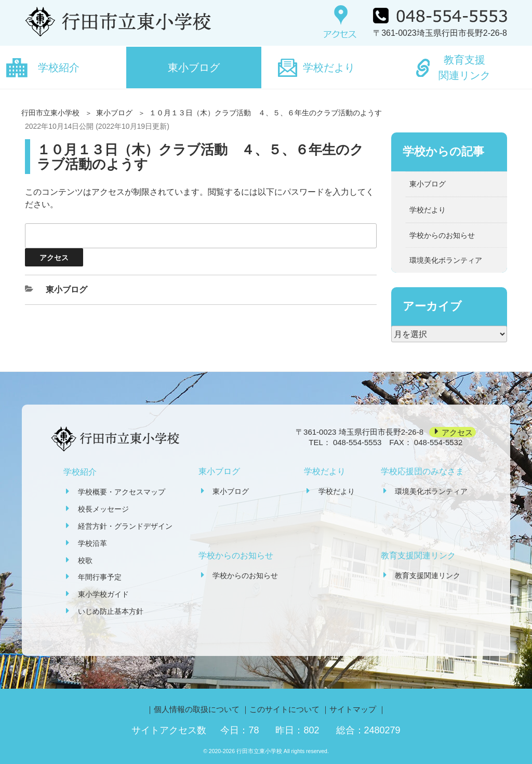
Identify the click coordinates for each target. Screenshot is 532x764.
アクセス (457, 432)
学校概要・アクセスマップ (122, 492)
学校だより (329, 68)
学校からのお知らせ (442, 235)
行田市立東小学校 (50, 113)
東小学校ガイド (103, 594)
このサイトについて (284, 709)
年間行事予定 (100, 577)
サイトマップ (353, 709)
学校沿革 (92, 543)
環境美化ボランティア (446, 260)
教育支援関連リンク (464, 68)
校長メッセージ (103, 509)
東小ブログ (194, 68)
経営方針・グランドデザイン (125, 526)
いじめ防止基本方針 (111, 611)
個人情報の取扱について (197, 709)
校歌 (85, 560)
